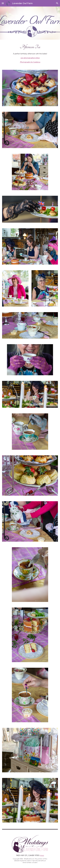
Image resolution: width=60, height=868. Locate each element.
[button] (3, 3)
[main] (30, 53)
